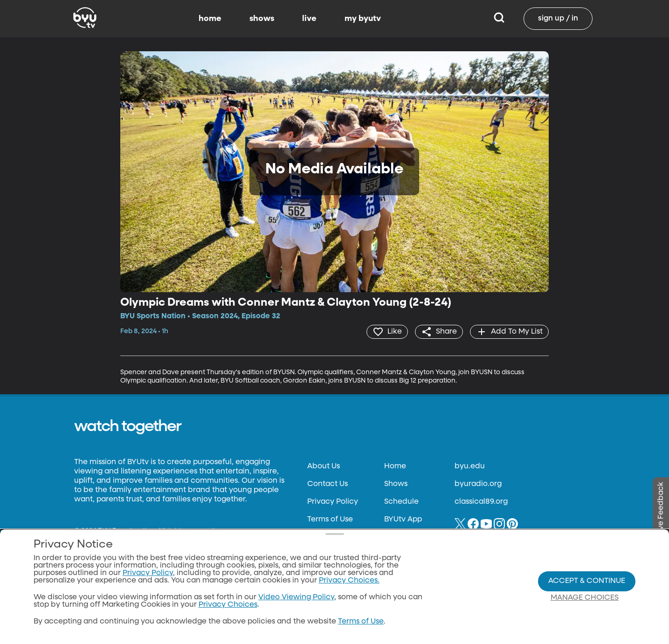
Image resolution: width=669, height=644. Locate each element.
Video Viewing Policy (296, 597)
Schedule (401, 502)
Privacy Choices (228, 605)
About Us (324, 466)
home (210, 19)
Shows (396, 484)
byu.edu (470, 466)
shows (262, 19)
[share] (439, 332)
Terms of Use (330, 520)
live (309, 19)
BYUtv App (403, 520)
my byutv (363, 19)
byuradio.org (478, 484)
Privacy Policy (333, 502)
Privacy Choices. (349, 581)
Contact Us (328, 484)
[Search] (499, 19)
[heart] (387, 332)
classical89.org (481, 502)
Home (395, 466)
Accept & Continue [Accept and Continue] (587, 581)
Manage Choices (585, 598)
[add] (509, 332)
